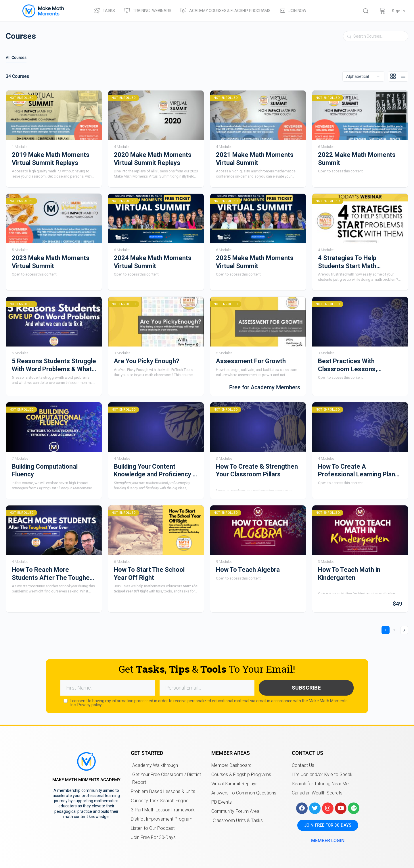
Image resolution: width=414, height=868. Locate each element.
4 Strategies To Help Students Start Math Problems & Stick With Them (359, 262)
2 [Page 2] (396, 629)
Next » (404, 630)
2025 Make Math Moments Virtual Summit (255, 262)
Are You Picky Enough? (147, 361)
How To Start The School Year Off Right (149, 573)
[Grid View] (393, 76)
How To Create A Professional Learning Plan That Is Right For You (356, 471)
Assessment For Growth (251, 361)
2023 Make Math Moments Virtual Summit (51, 262)
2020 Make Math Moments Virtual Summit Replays (153, 159)
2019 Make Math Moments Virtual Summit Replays (51, 159)
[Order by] (363, 76)
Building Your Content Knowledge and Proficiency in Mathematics (156, 471)
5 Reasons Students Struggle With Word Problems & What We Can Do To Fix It (54, 365)
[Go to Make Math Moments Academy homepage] (43, 10)
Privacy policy (90, 704)
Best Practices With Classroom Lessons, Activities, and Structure (353, 365)
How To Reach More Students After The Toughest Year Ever (54, 574)
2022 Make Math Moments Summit (357, 159)
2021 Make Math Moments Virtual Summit (255, 159)
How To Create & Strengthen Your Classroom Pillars (257, 470)
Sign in (398, 11)
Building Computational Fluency (45, 470)
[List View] (403, 76)
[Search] (366, 11)
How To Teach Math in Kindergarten (349, 573)
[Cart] (382, 11)
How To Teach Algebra (248, 570)
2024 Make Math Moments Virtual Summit (153, 262)
